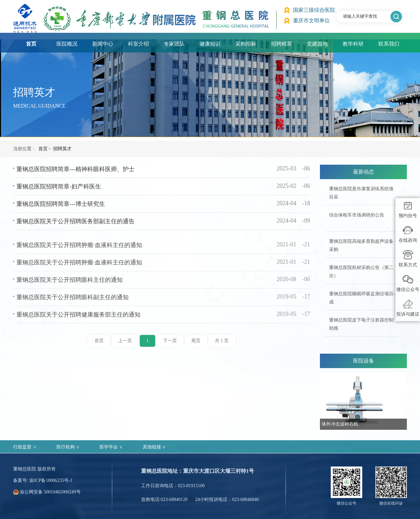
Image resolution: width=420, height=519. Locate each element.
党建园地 (317, 44)
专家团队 (174, 44)
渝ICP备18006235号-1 (51, 480)
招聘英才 (62, 157)
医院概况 (67, 44)
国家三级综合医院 (314, 10)
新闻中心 (103, 44)
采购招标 (246, 44)
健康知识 (210, 44)
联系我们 (389, 44)
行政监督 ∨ (25, 447)
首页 (31, 44)
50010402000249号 (62, 492)
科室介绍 (138, 44)
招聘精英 (282, 44)
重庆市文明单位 (311, 21)
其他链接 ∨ (155, 447)
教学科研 (353, 44)
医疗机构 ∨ (68, 447)
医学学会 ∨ (111, 447)
